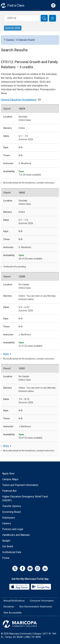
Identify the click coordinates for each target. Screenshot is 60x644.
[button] (52, 18)
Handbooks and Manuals (16, 535)
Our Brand (8, 546)
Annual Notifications (14, 601)
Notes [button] (6, 354)
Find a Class (16, 5)
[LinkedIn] (45, 568)
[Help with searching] (53, 5)
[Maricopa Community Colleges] (30, 624)
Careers (7, 523)
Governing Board (11, 512)
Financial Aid (9, 491)
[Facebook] (22, 568)
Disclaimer (9, 607)
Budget (6, 541)
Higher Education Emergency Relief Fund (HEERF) (25, 498)
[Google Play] (41, 587)
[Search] (44, 18)
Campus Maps (10, 479)
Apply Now (8, 474)
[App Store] (20, 587)
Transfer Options (12, 506)
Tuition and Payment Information (20, 485)
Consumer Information (42, 601)
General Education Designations (19, 100)
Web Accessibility (13, 613)
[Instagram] (38, 568)
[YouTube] (30, 568)
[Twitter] (15, 568)
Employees (9, 518)
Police (6, 558)
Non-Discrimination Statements (36, 607)
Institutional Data (12, 552)
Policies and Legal (13, 529)
